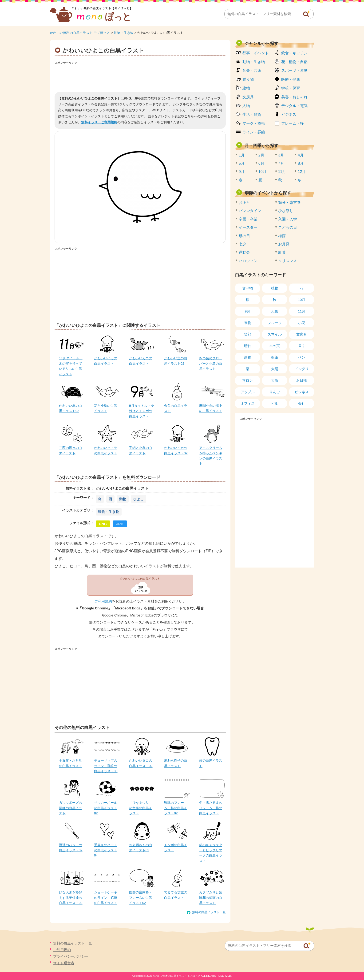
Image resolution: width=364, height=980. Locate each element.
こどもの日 (288, 227)
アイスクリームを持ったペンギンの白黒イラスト (211, 456)
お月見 (284, 244)
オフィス (248, 403)
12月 (302, 172)
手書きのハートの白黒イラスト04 (106, 850)
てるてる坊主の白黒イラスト (176, 895)
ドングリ (302, 369)
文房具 (248, 97)
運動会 (244, 252)
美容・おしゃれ (294, 97)
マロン (247, 380)
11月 (282, 172)
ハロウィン (248, 261)
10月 (262, 172)
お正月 (244, 202)
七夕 (242, 244)
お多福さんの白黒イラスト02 (141, 848)
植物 (275, 288)
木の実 (275, 346)
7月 (281, 163)
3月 (281, 155)
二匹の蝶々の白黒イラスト (71, 450)
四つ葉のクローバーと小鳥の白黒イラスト (211, 363)
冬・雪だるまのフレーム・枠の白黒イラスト (211, 808)
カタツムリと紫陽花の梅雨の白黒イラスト (211, 898)
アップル (248, 392)
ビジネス (289, 114)
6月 (261, 163)
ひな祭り (286, 211)
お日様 (302, 380)
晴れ (248, 346)
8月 (301, 163)
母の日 (244, 236)
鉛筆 (275, 357)
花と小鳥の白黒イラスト (106, 408)
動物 (123, 499)
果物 (248, 323)
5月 (242, 163)
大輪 (275, 380)
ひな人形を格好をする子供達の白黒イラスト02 (71, 898)
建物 (246, 88)
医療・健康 (291, 79)
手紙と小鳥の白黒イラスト (141, 450)
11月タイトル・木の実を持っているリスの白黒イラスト (71, 366)
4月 (301, 155)
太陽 (275, 369)
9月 (242, 172)
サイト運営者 (64, 963)
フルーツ (275, 323)
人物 (246, 106)
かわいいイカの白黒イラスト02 (176, 450)
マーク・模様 (254, 123)
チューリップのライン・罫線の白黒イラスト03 (106, 766)
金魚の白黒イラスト (176, 408)
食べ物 (247, 288)
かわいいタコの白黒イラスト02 (141, 763)
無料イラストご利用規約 (99, 122)
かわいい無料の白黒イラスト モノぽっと (80, 33)
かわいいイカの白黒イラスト (106, 361)
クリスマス (288, 261)
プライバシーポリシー (71, 956)
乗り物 (248, 79)
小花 (302, 323)
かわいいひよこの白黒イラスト (140, 579)
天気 (275, 311)
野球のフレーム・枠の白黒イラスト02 (176, 808)
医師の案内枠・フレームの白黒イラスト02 (141, 898)
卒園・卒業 (248, 219)
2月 (261, 155)
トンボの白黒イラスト (176, 848)
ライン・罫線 (254, 132)
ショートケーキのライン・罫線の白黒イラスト (106, 898)
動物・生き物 (124, 33)
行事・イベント (256, 53)
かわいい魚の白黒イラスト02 (176, 361)
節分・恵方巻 (289, 202)
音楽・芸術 (252, 70)
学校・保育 (291, 88)
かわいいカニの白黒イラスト (141, 361)
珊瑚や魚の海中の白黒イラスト (211, 408)
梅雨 (282, 236)
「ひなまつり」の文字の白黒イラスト (141, 808)
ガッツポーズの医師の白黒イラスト (71, 808)
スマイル (275, 334)
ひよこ (139, 499)
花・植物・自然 (294, 62)
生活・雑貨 (252, 114)
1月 (242, 155)
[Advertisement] (140, 77)
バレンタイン (250, 211)
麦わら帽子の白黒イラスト (176, 763)
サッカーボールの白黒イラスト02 (106, 808)
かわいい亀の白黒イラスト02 (71, 408)
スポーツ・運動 (294, 70)
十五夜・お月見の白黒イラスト (71, 763)
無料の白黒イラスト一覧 (209, 912)
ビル (275, 403)
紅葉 (282, 252)
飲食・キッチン (294, 53)
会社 (302, 403)
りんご (275, 392)
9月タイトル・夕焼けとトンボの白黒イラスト (142, 411)
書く (302, 346)
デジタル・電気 (294, 106)
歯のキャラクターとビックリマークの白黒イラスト (211, 853)
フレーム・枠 (293, 123)
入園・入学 (288, 219)
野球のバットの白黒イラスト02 (71, 848)
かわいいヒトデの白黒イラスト (106, 450)
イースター (248, 227)
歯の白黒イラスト (211, 763)
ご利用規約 (103, 601)
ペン (302, 357)
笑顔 (248, 334)
